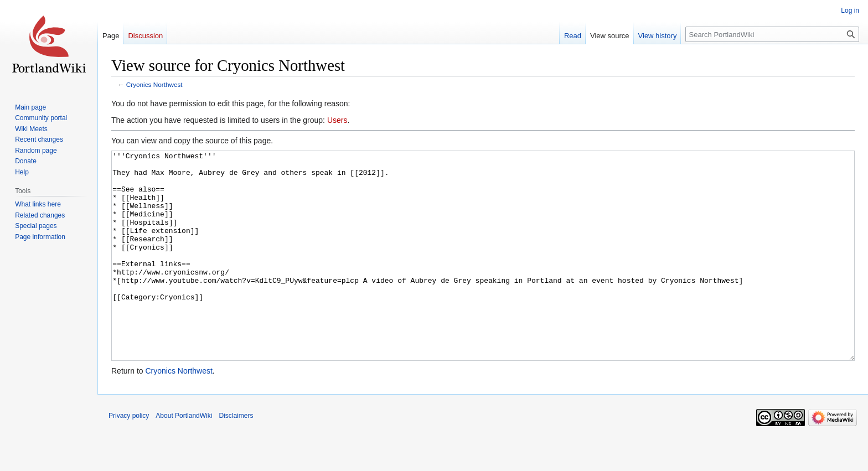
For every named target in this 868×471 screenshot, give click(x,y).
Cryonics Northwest (154, 84)
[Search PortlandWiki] (772, 34)
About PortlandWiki (184, 457)
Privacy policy (129, 457)
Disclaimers (236, 457)
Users (337, 120)
